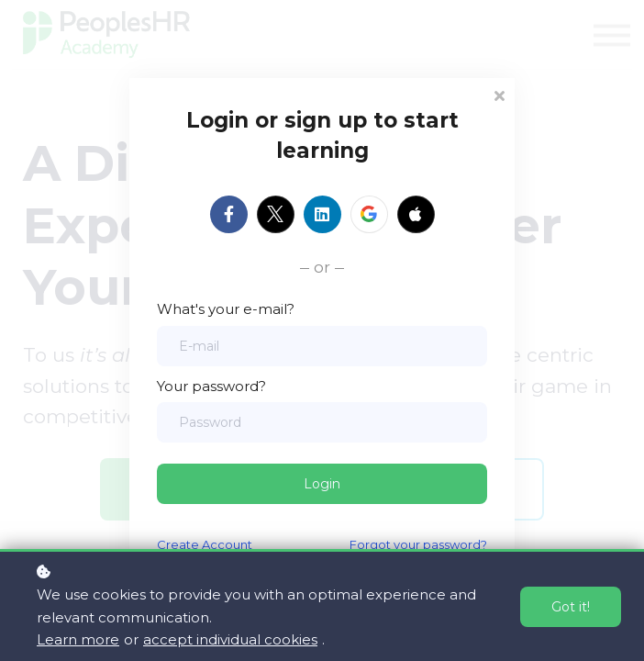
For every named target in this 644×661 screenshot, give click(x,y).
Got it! (571, 607)
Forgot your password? (418, 544)
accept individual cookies (230, 639)
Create (178, 544)
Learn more (78, 639)
